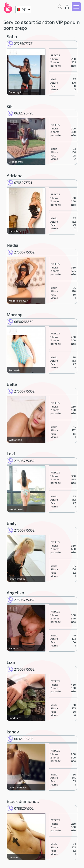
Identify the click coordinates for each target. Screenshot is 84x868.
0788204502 (21, 808)
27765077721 (21, 44)
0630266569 (20, 322)
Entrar (67, 7)
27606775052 (21, 252)
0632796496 (20, 113)
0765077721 (20, 183)
